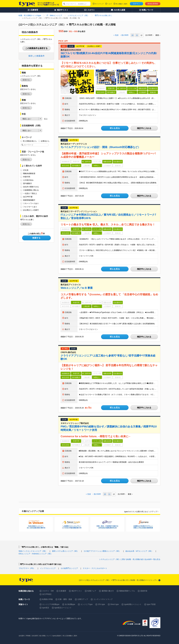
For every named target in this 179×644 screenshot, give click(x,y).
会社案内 (22, 636)
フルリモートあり (30, 207)
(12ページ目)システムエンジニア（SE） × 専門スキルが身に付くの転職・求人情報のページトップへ (118, 580)
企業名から (45, 141)
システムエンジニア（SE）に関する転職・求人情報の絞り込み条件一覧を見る (130, 559)
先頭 (117, 35)
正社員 (26, 170)
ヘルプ (110, 4)
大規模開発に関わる (31, 190)
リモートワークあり (31, 203)
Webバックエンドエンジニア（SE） (33, 551)
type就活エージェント (63, 608)
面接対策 (144, 591)
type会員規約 (57, 636)
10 (132, 35)
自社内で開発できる (31, 187)
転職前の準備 (47, 599)
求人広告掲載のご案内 (70, 636)
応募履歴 (63, 591)
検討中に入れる (144, 128)
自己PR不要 (28, 197)
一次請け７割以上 (30, 193)
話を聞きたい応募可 (31, 210)
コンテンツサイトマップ (103, 599)
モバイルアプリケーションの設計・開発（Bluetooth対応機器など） (100, 147)
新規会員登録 (153, 4)
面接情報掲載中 (29, 200)
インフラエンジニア (48, 568)
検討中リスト (77, 591)
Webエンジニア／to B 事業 (77, 288)
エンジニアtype (87, 604)
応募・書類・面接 (65, 599)
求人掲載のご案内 (121, 4)
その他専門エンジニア (69, 568)
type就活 (46, 608)
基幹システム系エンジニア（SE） (65, 551)
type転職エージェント (133, 604)
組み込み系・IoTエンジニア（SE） (139, 551)
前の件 (125, 35)
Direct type (115, 604)
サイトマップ (99, 4)
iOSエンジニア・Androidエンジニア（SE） (35, 554)
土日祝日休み (28, 180)
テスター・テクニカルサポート (95, 568)
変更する (26, 80)
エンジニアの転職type (51, 604)
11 (137, 35)
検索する (36, 238)
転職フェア (92, 591)
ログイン (136, 4)
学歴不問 (27, 177)
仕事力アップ (83, 599)
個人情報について (45, 636)
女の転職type (70, 604)
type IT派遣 (151, 604)
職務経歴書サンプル (127, 591)
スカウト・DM (48, 591)
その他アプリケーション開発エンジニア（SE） (102, 551)
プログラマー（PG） (27, 568)
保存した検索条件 (36, 56)
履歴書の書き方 (108, 591)
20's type (102, 604)
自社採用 (35, 636)
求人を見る (115, 128)
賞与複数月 (27, 183)
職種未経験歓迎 (29, 173)
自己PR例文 (47, 594)
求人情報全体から (30, 141)
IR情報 (28, 636)
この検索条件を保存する (36, 48)
